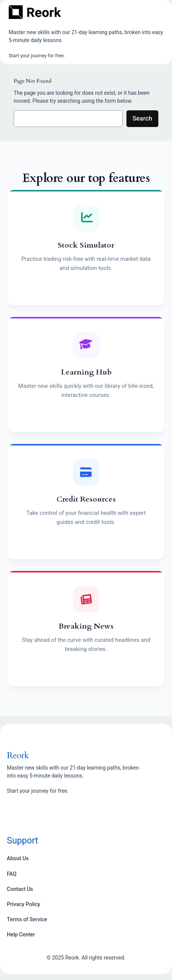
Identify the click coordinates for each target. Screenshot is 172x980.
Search (142, 118)
